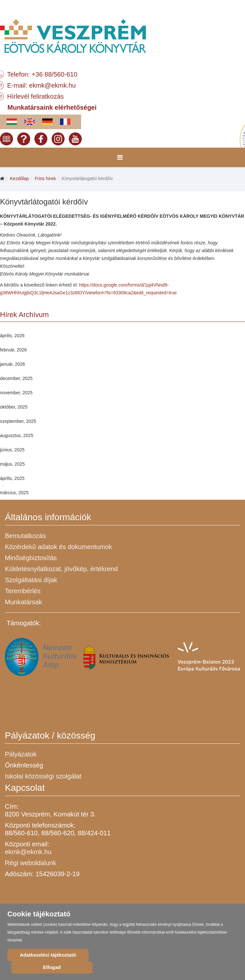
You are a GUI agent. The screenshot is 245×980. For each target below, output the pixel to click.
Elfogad (52, 967)
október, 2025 (14, 407)
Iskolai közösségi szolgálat (43, 776)
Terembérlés (23, 591)
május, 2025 (12, 464)
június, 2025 (12, 450)
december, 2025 (16, 378)
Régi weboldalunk (31, 863)
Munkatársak (24, 602)
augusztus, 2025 (17, 435)
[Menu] (120, 157)
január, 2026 (12, 364)
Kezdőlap (19, 178)
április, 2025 (12, 478)
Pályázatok (21, 754)
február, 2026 (13, 350)
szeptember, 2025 (18, 421)
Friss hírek (45, 178)
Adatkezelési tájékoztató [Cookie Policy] (48, 955)
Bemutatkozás (25, 536)
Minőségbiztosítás (31, 558)
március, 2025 (14, 493)
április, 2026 (12, 336)
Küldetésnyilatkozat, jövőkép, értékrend (61, 569)
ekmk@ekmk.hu (53, 85)
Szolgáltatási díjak (31, 580)
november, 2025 (16, 393)
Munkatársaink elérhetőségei (52, 107)
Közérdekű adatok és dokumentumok (58, 547)
